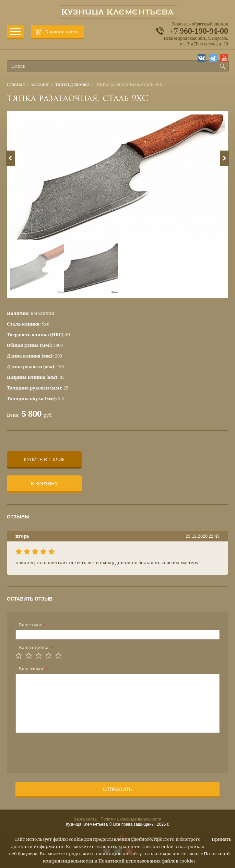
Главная (16, 84)
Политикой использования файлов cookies (147, 861)
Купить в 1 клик (44, 460)
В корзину (44, 484)
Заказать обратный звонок (200, 24)
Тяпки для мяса (72, 84)
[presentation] (68, 751)
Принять (222, 839)
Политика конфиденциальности (131, 819)
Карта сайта (85, 819)
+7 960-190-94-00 (199, 31)
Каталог (40, 84)
